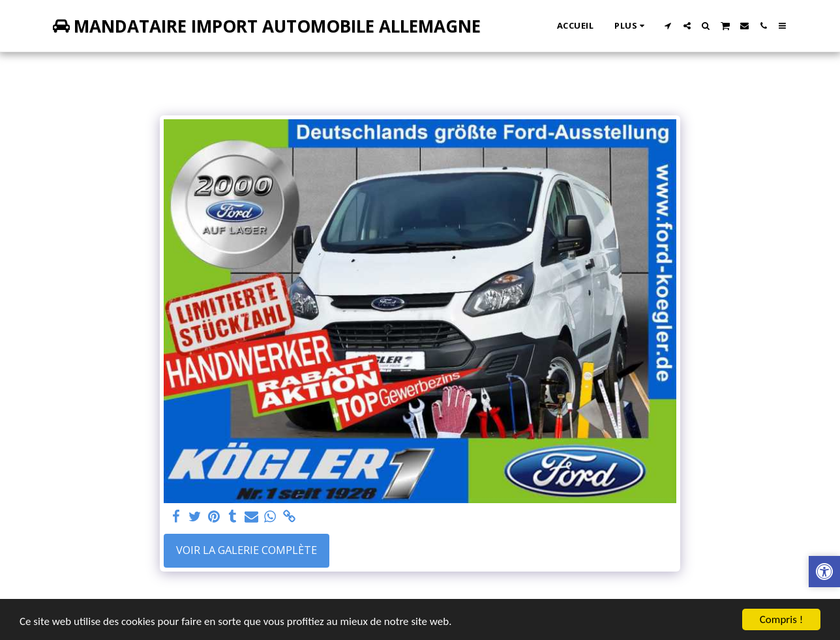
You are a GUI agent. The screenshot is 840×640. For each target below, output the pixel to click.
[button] (668, 26)
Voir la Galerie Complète (247, 550)
